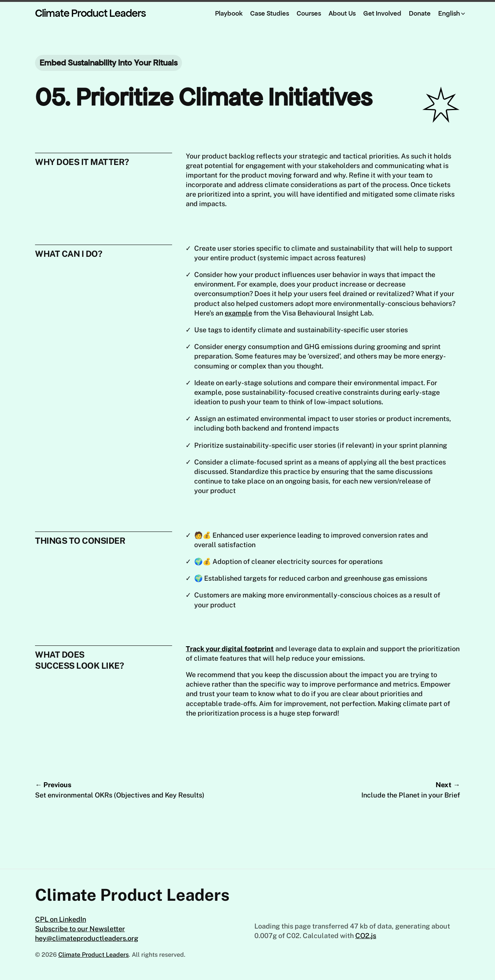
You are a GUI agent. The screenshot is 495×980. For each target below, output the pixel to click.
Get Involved (382, 13)
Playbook (229, 13)
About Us (342, 13)
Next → (375, 790)
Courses (309, 13)
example (238, 313)
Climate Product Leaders (90, 13)
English (449, 13)
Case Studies (270, 13)
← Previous (120, 790)
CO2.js (366, 936)
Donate (420, 13)
